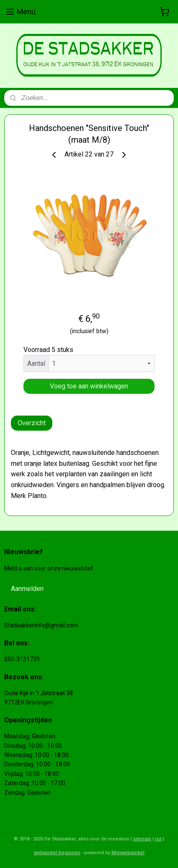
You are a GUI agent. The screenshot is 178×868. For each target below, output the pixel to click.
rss (158, 839)
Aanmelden (27, 589)
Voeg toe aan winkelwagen (89, 386)
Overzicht (32, 423)
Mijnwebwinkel (128, 853)
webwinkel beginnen (57, 853)
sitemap (142, 839)
